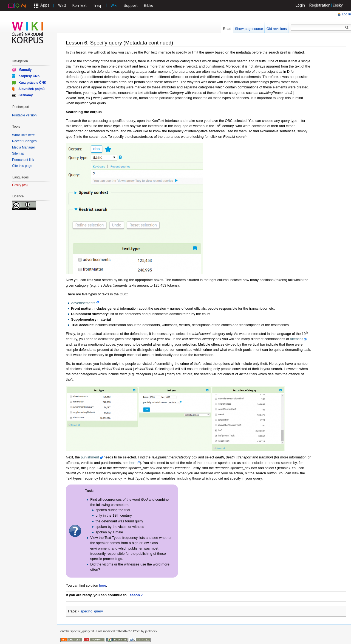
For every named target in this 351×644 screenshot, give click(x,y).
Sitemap (18, 153)
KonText (80, 5)
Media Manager (23, 147)
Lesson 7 (135, 595)
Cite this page (22, 166)
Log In (346, 14)
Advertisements (83, 303)
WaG (62, 5)
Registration (320, 5)
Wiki (114, 5)
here (133, 462)
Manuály (25, 70)
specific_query (92, 611)
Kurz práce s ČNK (32, 82)
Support (131, 5)
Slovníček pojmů (31, 89)
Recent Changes (24, 141)
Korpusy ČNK (29, 76)
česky (338, 5)
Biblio (149, 5)
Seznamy (26, 95)
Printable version (24, 115)
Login (300, 5)
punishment (90, 457)
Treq (97, 5)
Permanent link (23, 160)
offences (297, 339)
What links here (23, 135)
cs (25, 185)
